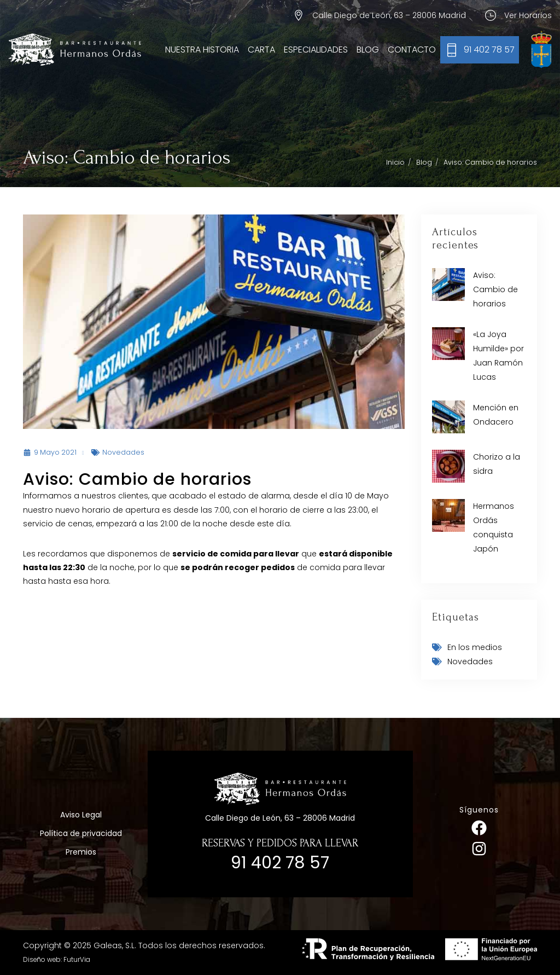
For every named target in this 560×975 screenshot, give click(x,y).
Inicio (395, 162)
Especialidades (316, 50)
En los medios (475, 647)
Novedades (123, 452)
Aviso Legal (81, 815)
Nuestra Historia (202, 50)
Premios (81, 852)
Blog (368, 50)
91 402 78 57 (489, 50)
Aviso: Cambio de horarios (495, 289)
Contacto (412, 50)
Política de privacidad (81, 833)
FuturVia (77, 960)
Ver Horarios (528, 15)
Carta (261, 50)
